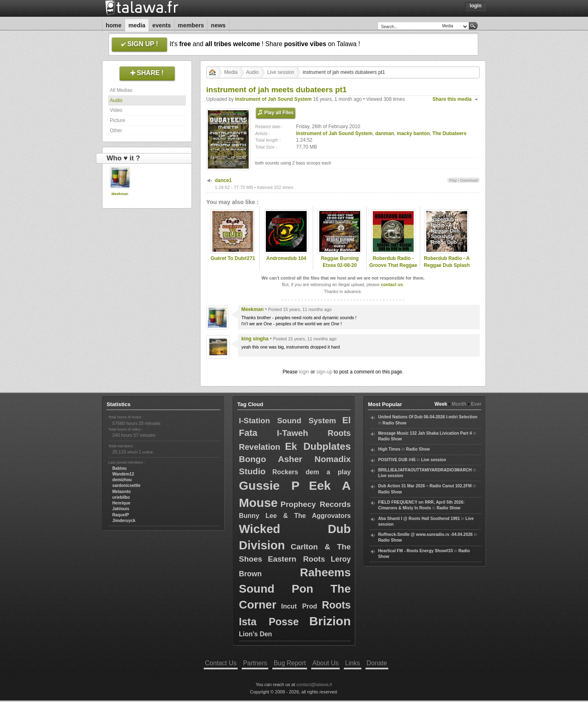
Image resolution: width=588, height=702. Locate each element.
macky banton (413, 133)
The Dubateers (449, 133)
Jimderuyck (124, 521)
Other (116, 131)
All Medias (121, 90)
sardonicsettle (126, 485)
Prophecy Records (316, 504)
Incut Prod (299, 606)
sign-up (324, 372)
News (218, 25)
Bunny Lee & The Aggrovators (295, 516)
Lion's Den (255, 634)
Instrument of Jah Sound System (273, 99)
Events (162, 25)
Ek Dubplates (318, 446)
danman (385, 133)
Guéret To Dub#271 (233, 258)
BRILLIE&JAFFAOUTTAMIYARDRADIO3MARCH (425, 470)
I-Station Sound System (287, 421)
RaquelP (121, 515)
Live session (281, 72)
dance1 (223, 180)
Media (137, 25)
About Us (325, 663)
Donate (377, 663)
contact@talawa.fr (314, 684)
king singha (255, 339)
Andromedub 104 (286, 258)
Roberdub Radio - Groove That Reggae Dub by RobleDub (393, 265)
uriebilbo (121, 497)
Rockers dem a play (312, 472)
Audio (116, 100)
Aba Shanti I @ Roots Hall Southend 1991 (419, 519)
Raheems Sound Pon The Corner (295, 588)
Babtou (119, 468)
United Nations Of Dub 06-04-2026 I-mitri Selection (428, 417)
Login (476, 6)
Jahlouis (121, 509)
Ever (476, 404)
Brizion (330, 621)
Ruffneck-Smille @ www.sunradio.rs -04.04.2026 (425, 534)
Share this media (452, 99)
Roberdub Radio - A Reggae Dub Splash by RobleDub (447, 265)
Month (459, 404)
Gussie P (269, 485)
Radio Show (394, 423)
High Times (389, 449)
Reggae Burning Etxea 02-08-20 (340, 262)
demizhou (122, 480)
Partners (255, 663)
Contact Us (221, 663)
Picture (117, 120)
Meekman (120, 194)
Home (114, 25)
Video (116, 110)
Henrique (121, 503)
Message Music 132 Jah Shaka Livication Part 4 (425, 433)
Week (441, 404)
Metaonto (121, 492)
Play (453, 180)
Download (469, 180)
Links (352, 663)
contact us (392, 284)
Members (191, 25)
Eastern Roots (296, 559)
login (304, 372)
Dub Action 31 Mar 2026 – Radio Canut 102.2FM (425, 486)
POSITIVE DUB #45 (397, 460)
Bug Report (290, 663)
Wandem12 (123, 474)
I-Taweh (293, 433)
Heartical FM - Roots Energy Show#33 (415, 551)
